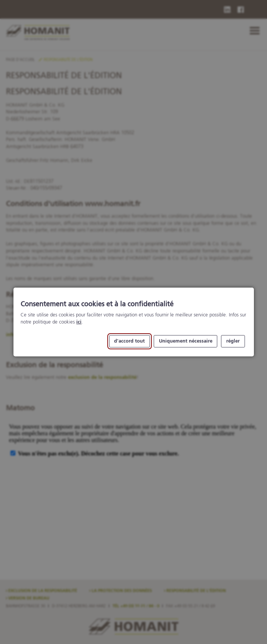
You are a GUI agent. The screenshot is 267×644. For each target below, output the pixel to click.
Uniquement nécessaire (185, 341)
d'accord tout (129, 341)
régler (233, 341)
